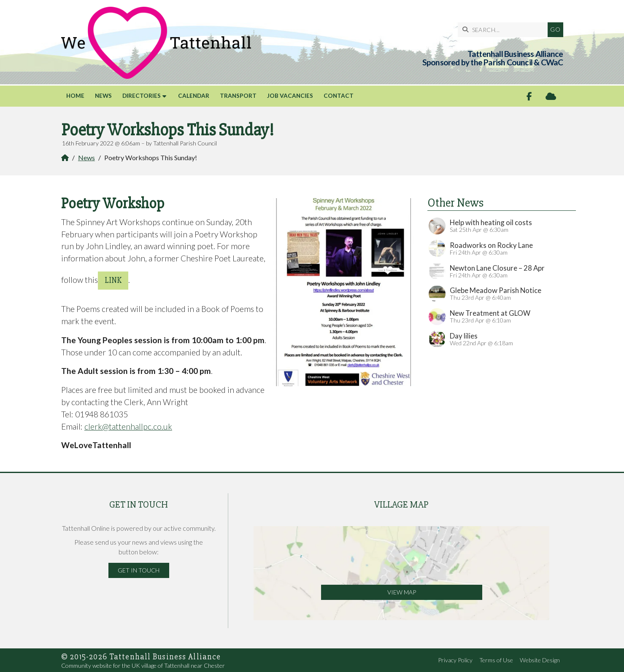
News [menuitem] (103, 96)
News (86, 157)
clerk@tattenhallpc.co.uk (128, 426)
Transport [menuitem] (238, 96)
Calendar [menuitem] (194, 96)
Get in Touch (139, 570)
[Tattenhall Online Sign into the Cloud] (551, 96)
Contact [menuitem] (339, 96)
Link (113, 280)
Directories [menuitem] (142, 96)
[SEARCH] (505, 30)
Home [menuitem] (75, 96)
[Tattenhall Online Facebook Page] (529, 96)
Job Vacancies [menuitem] (290, 96)
